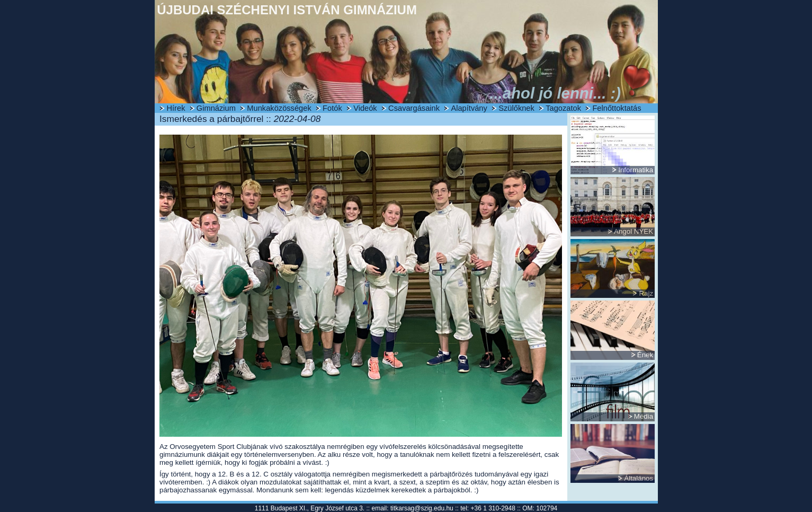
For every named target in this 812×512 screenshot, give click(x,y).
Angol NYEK (633, 231)
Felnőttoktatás (617, 108)
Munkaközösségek (279, 108)
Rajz (646, 293)
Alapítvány (469, 108)
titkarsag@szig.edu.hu (422, 508)
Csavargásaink (414, 108)
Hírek (176, 108)
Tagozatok (563, 108)
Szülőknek (516, 108)
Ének (645, 355)
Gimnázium (216, 108)
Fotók (332, 108)
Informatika (636, 170)
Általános (639, 478)
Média (644, 416)
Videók (365, 108)
